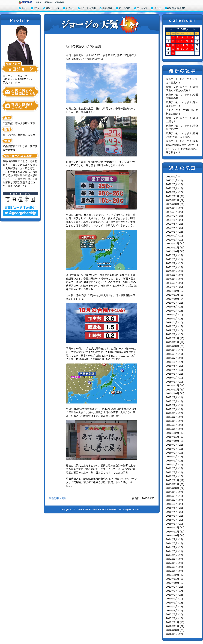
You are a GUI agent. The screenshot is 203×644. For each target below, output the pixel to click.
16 (173, 45)
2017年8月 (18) (174, 401)
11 (183, 41)
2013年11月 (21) (175, 579)
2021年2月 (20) (174, 236)
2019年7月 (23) (174, 311)
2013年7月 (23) (174, 595)
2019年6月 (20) (174, 315)
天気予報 (59, 2)
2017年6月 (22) (174, 409)
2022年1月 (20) (174, 192)
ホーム (23, 9)
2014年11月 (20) (175, 532)
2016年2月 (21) (174, 472)
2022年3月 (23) (174, 184)
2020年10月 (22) (175, 251)
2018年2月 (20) (174, 378)
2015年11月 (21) (175, 484)
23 (173, 49)
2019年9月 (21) (174, 303)
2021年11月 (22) (175, 200)
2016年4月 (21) (174, 464)
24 (178, 49)
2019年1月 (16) (174, 334)
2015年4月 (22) (174, 512)
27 (192, 49)
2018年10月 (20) (175, 346)
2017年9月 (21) (174, 397)
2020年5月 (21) (174, 271)
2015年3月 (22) (174, 516)
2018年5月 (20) (174, 366)
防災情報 (48, 2)
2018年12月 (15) (175, 338)
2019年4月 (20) (174, 322)
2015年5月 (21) (174, 508)
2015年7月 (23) (174, 500)
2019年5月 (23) (174, 319)
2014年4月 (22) (174, 559)
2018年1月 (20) (174, 382)
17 (178, 45)
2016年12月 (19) (175, 433)
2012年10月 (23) (175, 630)
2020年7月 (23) (174, 263)
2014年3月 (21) (174, 563)
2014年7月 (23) (174, 547)
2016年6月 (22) (174, 457)
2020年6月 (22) (174, 267)
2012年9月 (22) (174, 634)
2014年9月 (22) (174, 539)
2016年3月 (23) (174, 468)
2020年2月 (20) (174, 283)
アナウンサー (141, 9)
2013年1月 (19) (174, 618)
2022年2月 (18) (174, 188)
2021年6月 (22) (174, 220)
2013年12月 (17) (175, 575)
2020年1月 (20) (174, 287)
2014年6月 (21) (174, 551)
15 (168, 45)
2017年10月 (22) (175, 393)
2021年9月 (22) (174, 208)
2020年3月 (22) (174, 279)
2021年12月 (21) (175, 196)
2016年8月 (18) (174, 449)
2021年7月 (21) (174, 216)
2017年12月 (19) (175, 386)
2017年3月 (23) (174, 421)
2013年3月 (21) (174, 611)
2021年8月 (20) (174, 212)
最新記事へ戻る (58, 498)
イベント (156, 9)
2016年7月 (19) (174, 453)
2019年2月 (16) (174, 330)
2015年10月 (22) (175, 488)
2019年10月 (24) (175, 299)
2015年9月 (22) (174, 492)
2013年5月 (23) (174, 603)
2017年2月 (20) (174, 425)
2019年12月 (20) (175, 291)
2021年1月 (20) (174, 240)
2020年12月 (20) (175, 244)
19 (187, 45)
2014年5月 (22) (174, 555)
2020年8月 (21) (174, 259)
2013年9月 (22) (174, 587)
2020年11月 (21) (175, 248)
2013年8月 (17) (174, 591)
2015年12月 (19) (175, 480)
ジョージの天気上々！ (102, 24)
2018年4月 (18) (174, 370)
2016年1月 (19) (174, 476)
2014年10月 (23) (175, 535)
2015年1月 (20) (174, 524)
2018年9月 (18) (174, 350)
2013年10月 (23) (175, 583)
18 (183, 45)
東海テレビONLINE (175, 9)
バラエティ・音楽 (87, 9)
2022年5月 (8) (174, 177)
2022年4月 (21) (174, 180)
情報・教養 (106, 9)
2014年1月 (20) (174, 571)
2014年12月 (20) (175, 528)
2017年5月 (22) (174, 413)
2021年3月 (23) (174, 232)
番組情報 (38, 2)
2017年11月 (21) (175, 390)
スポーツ (69, 9)
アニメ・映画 (123, 9)
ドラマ (35, 9)
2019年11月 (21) (175, 295)
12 (187, 41)
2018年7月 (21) (174, 358)
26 (187, 49)
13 (192, 41)
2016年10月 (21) (175, 441)
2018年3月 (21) (174, 374)
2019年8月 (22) (174, 307)
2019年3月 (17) (174, 326)
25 (183, 49)
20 (192, 45)
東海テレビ (25, 2)
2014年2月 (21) (174, 567)
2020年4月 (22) (174, 275)
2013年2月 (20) (174, 614)
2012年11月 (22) (175, 626)
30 (173, 53)
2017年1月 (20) (174, 429)
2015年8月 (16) (174, 496)
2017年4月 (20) (174, 417)
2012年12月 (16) (175, 622)
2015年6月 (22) (174, 504)
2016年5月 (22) (174, 461)
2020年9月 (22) (174, 255)
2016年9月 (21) (174, 445)
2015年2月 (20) (174, 520)
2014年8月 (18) (174, 543)
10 (178, 41)
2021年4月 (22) (174, 228)
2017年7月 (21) (174, 405)
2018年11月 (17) (175, 342)
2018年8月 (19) (174, 354)
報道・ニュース (51, 9)
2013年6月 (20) (174, 599)
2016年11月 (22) (175, 437)
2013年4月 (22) (174, 606)
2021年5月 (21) (174, 224)
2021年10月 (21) (175, 204)
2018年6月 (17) (174, 362)
